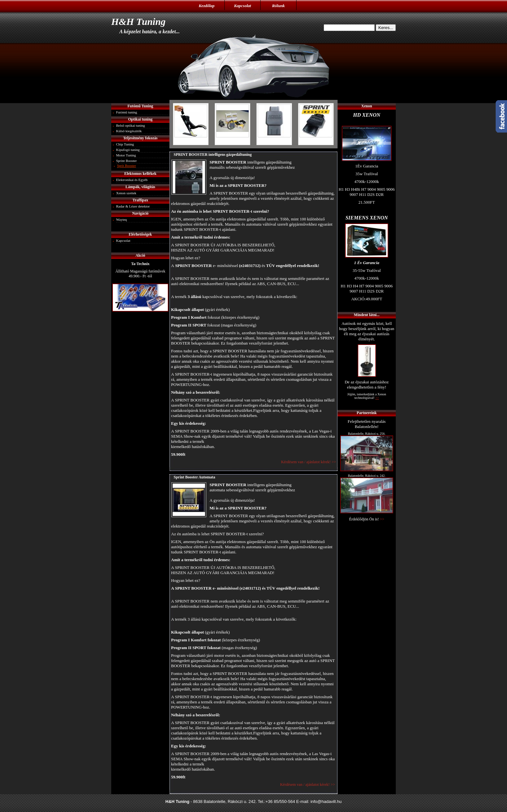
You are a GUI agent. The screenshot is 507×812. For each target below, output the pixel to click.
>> (382, 519)
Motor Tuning (126, 155)
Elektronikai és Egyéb (132, 180)
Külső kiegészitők (129, 131)
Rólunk (278, 6)
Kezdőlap (206, 6)
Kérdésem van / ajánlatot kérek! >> (308, 462)
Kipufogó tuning (128, 150)
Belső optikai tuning (130, 125)
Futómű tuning (127, 112)
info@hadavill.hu (326, 801)
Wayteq (121, 219)
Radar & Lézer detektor (133, 206)
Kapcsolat (243, 6)
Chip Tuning (125, 144)
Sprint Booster (126, 161)
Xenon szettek (126, 193)
